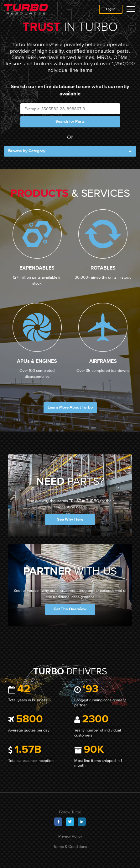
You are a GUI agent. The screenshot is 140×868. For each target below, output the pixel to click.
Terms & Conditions (70, 847)
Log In (111, 9)
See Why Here (70, 520)
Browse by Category (70, 151)
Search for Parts (70, 122)
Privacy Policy (70, 836)
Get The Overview (70, 609)
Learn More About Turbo (70, 407)
